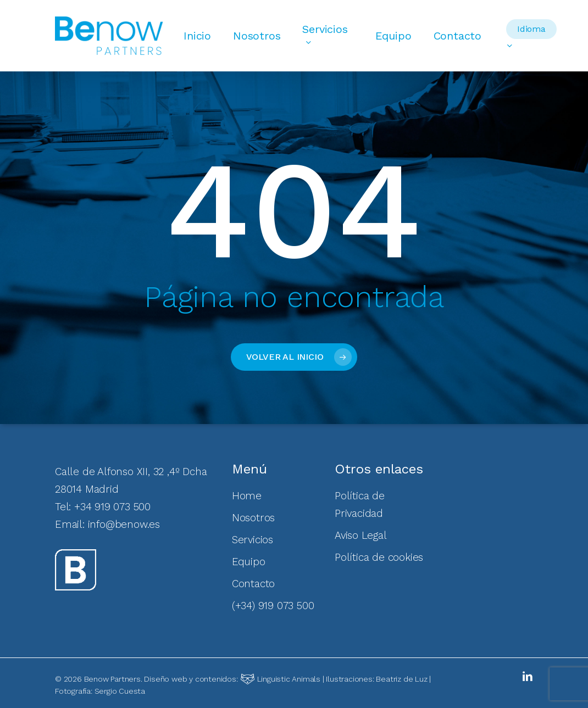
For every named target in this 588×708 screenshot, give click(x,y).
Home (247, 496)
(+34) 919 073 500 (273, 606)
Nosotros (253, 518)
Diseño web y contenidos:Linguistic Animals (232, 679)
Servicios (253, 540)
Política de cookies (379, 557)
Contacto (253, 584)
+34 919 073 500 (112, 507)
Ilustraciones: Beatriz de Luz (376, 679)
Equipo (249, 562)
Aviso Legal (361, 535)
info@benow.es (124, 524)
